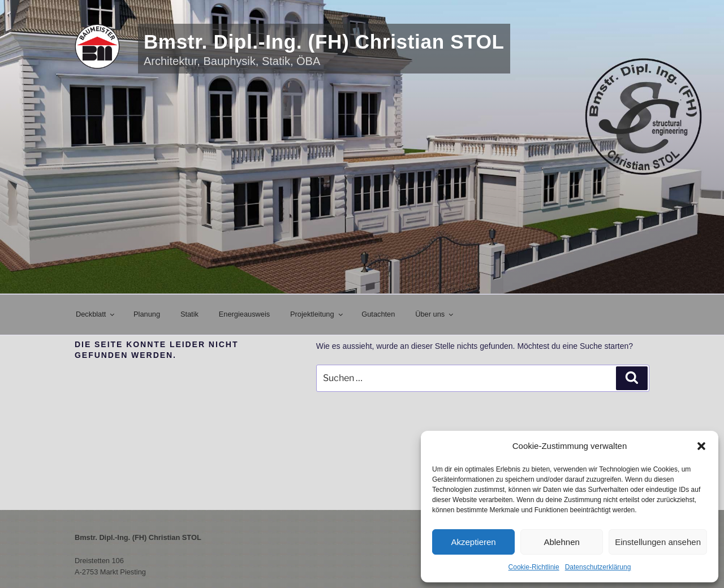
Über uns (435, 314)
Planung (147, 314)
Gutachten (378, 314)
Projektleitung (317, 314)
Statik (189, 314)
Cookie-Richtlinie (534, 567)
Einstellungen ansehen (658, 542)
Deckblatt (96, 314)
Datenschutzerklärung (598, 567)
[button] (701, 446)
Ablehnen (561, 542)
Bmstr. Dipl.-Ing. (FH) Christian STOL (324, 42)
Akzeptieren (473, 542)
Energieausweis (244, 314)
